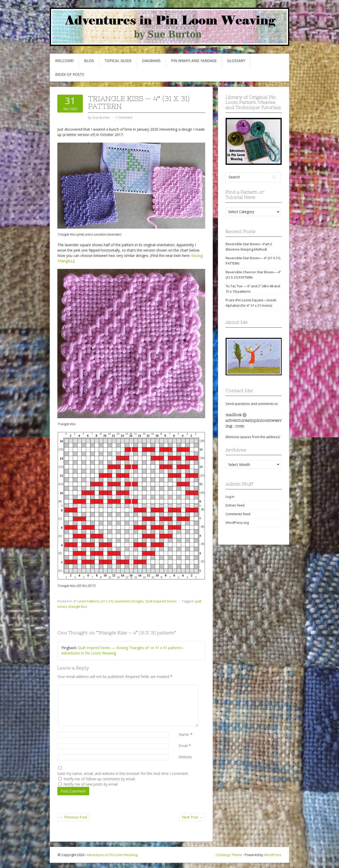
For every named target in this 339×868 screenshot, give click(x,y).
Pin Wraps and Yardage (194, 61)
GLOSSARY (236, 61)
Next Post (192, 817)
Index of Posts (70, 74)
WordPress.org (237, 523)
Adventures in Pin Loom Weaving (112, 855)
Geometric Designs (129, 601)
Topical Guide (118, 61)
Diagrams (151, 61)
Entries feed (235, 505)
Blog (89, 61)
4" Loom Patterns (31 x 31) (93, 601)
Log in (230, 497)
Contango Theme (229, 855)
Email (183, 746)
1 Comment (124, 117)
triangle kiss (78, 606)
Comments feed (238, 514)
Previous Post (73, 817)
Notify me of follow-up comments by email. (100, 779)
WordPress (273, 855)
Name (184, 734)
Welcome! (64, 61)
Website (185, 757)
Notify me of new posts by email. (91, 784)
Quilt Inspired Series (161, 601)
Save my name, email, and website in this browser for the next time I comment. (123, 773)
